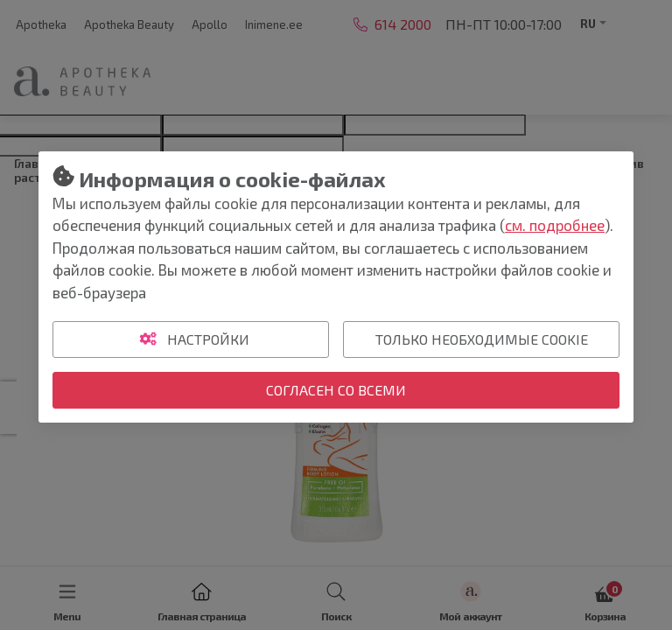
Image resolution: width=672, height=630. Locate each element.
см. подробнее (555, 225)
